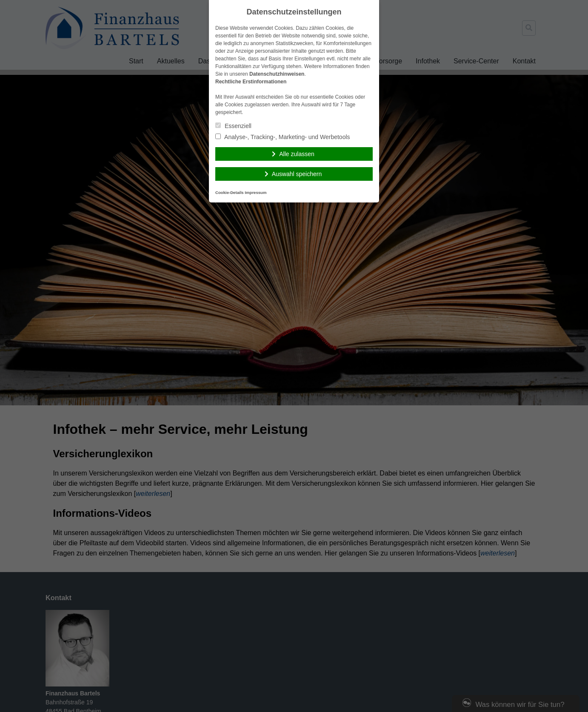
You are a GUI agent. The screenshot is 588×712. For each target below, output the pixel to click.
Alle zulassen (297, 154)
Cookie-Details (230, 192)
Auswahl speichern (297, 174)
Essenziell (233, 126)
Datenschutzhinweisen (277, 74)
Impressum (255, 192)
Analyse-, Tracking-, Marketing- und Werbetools (283, 137)
